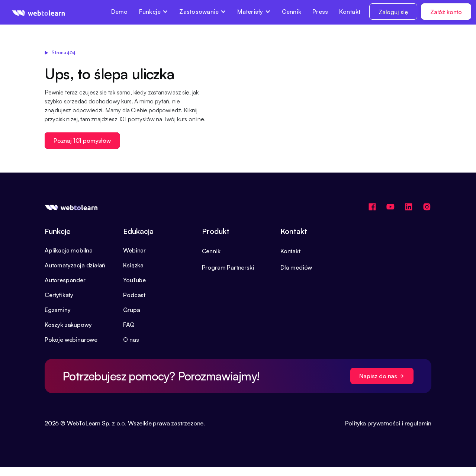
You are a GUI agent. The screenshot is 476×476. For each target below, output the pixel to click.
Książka (133, 265)
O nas (131, 340)
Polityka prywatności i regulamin (388, 423)
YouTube (134, 280)
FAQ (129, 325)
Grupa (131, 310)
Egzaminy (58, 310)
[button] (154, 12)
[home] (38, 12)
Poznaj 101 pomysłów (82, 141)
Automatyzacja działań (75, 265)
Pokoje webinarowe (71, 340)
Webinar (134, 250)
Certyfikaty (59, 295)
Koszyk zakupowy (68, 325)
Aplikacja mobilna (69, 250)
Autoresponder (65, 280)
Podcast (134, 295)
